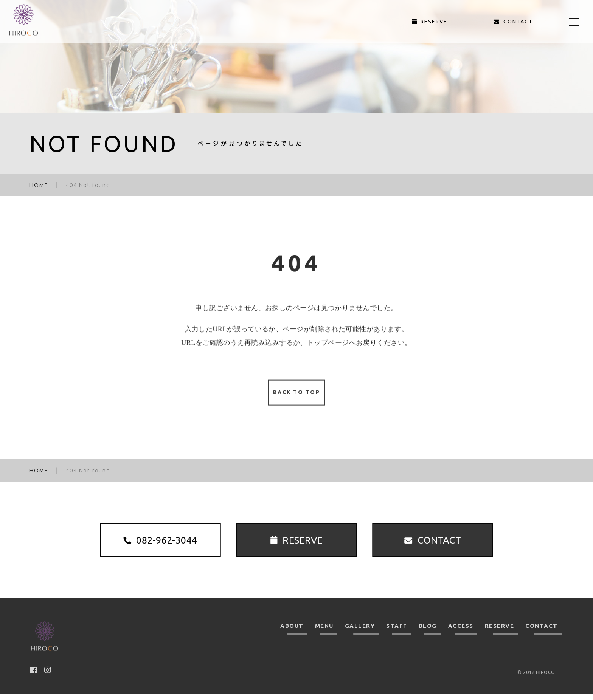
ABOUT (292, 632)
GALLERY (360, 632)
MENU (324, 632)
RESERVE (500, 632)
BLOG (428, 632)
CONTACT (542, 632)
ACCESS (461, 632)
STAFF (397, 632)
